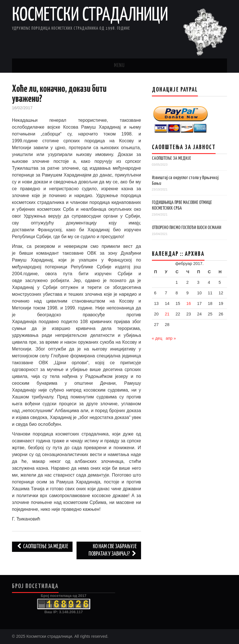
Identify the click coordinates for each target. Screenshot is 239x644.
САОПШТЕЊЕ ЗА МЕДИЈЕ (171, 158)
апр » (171, 338)
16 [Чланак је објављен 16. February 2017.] (188, 303)
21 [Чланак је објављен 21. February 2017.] (167, 314)
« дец (157, 338)
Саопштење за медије (42, 547)
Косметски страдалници (90, 15)
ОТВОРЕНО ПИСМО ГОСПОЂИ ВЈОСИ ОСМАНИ (187, 228)
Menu (119, 66)
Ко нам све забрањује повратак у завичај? (113, 550)
